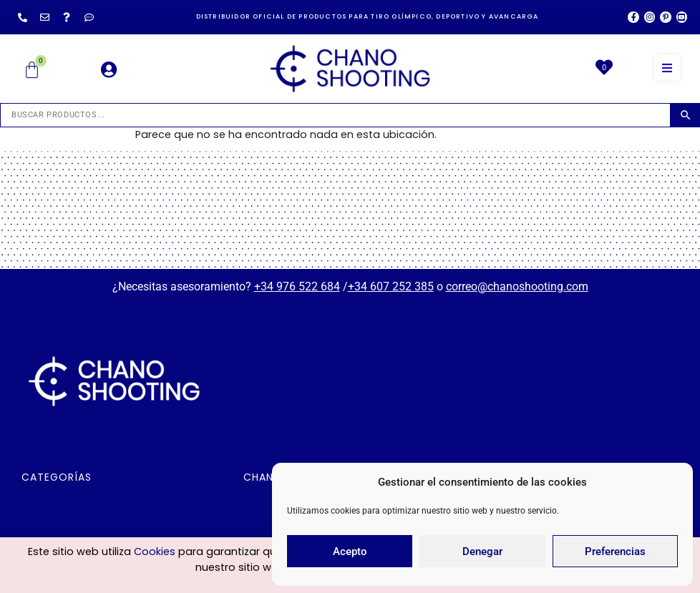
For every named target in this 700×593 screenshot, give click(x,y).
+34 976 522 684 (297, 286)
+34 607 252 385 (391, 286)
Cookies (155, 554)
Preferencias (615, 552)
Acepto (350, 552)
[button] (667, 68)
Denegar (482, 552)
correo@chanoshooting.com (517, 286)
